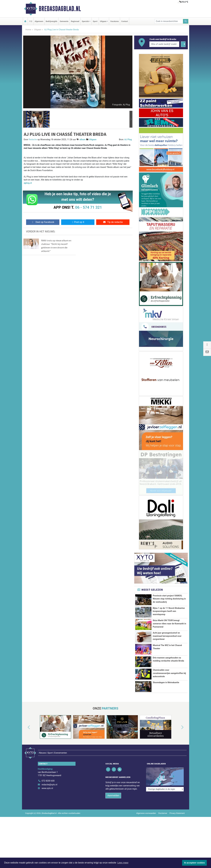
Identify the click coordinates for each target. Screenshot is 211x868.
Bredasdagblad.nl (60, 9)
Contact (125, 21)
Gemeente (64, 21)
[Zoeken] (186, 21)
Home (28, 30)
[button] (25, 119)
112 (31, 21)
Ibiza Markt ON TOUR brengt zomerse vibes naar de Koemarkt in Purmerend (170, 624)
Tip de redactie (113, 222)
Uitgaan (38, 30)
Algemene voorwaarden (146, 813)
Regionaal (75, 21)
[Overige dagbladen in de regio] (165, 789)
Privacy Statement (177, 813)
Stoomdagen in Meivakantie (166, 683)
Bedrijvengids (52, 21)
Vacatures (115, 21)
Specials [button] (85, 21)
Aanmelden (113, 795)
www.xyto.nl (47, 788)
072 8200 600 (48, 781)
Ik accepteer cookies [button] (195, 863)
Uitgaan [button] (103, 21)
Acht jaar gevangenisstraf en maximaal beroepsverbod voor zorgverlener (167, 636)
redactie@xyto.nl (49, 785)
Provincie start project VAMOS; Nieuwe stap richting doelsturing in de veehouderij (169, 599)
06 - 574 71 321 (89, 207)
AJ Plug (128, 140)
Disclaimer (163, 813)
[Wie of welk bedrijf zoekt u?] (164, 44)
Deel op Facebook (43, 222)
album (83, 140)
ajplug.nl (28, 183)
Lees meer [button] (123, 863)
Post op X (78, 222)
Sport (95, 21)
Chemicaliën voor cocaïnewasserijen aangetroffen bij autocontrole (169, 673)
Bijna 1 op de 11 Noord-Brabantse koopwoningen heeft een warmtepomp (169, 611)
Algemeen (39, 21)
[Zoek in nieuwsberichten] (169, 21)
